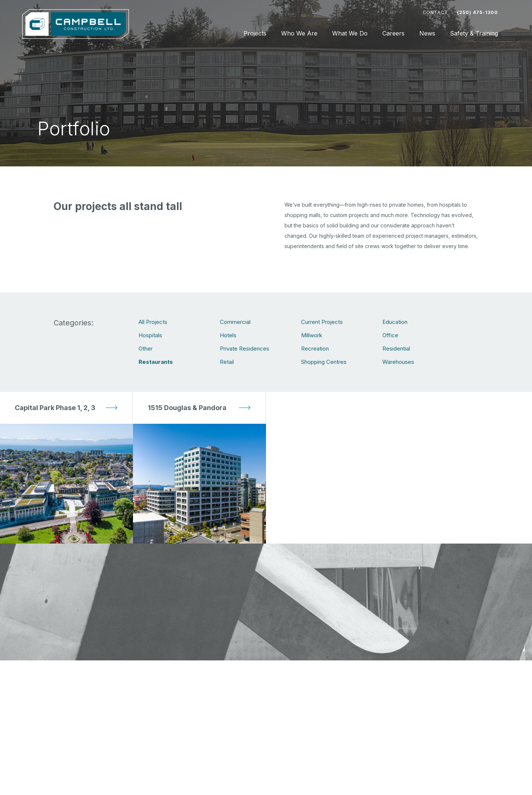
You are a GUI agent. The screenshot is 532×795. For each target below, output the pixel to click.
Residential (396, 349)
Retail (227, 362)
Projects (255, 33)
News (427, 33)
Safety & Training (474, 33)
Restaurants (156, 362)
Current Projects (322, 322)
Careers (393, 33)
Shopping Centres (324, 362)
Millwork (312, 335)
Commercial (235, 322)
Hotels (228, 335)
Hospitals (150, 335)
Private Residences (245, 349)
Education (395, 322)
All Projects (153, 322)
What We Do (350, 33)
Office (390, 335)
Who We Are (299, 33)
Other (146, 349)
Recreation (315, 349)
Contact (435, 12)
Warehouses (398, 362)
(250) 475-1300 (478, 12)
